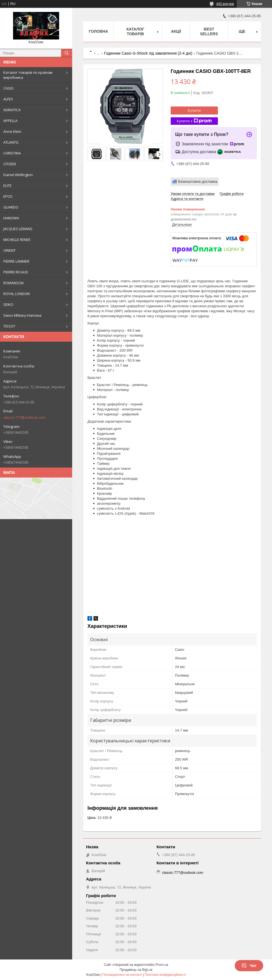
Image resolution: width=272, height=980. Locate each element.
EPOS (8, 196)
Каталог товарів (135, 31)
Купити (194, 110)
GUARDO (11, 207)
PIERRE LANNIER (16, 261)
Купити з (194, 121)
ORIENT (9, 250)
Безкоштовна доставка (198, 181)
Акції (176, 31)
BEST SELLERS (209, 31)
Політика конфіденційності (165, 975)
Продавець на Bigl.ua (136, 970)
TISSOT (9, 326)
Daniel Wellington (18, 175)
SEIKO (8, 304)
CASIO (8, 88)
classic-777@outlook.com (24, 417)
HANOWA (11, 218)
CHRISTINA (12, 153)
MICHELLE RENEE (17, 240)
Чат (249, 966)
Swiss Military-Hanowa (22, 315)
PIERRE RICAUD (16, 272)
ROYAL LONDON (17, 294)
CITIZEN (10, 164)
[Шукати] (67, 53)
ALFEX (8, 99)
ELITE (7, 186)
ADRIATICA (12, 110)
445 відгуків (225, 4)
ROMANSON (13, 283)
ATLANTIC (11, 142)
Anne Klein (12, 131)
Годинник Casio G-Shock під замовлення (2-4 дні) (148, 53)
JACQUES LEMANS (18, 229)
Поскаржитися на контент (122, 975)
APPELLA (10, 121)
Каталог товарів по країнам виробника (28, 75)
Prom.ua (162, 965)
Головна (98, 31)
